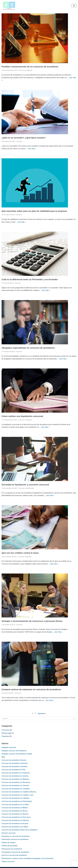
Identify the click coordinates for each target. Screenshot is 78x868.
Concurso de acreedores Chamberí (15, 767)
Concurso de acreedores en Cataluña (15, 798)
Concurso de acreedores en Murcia (15, 811)
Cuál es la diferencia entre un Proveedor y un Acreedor (30, 279)
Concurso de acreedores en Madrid (15, 808)
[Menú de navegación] (74, 6)
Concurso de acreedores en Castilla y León (17, 795)
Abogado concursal (9, 747)
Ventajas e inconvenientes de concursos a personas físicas (32, 621)
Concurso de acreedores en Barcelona (16, 782)
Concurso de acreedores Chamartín (15, 763)
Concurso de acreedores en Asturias (15, 776)
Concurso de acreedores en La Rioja (15, 805)
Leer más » (32, 149)
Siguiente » (42, 713)
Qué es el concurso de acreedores (14, 855)
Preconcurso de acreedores (12, 849)
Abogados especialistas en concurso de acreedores (28, 348)
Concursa (22, 70)
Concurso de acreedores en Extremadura (17, 801)
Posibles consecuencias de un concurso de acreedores (30, 67)
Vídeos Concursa (8, 862)
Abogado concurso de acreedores (14, 751)
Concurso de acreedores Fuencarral (15, 823)
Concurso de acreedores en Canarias (15, 785)
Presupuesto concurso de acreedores (15, 852)
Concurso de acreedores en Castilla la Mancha (19, 792)
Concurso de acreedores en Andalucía (16, 773)
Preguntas (29, 70)
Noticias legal (30, 488)
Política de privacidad (9, 846)
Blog (3, 757)
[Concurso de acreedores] (9, 6)
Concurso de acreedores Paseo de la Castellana (19, 830)
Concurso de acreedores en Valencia (15, 820)
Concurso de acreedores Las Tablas (15, 827)
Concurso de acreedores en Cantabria (16, 789)
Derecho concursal (8, 833)
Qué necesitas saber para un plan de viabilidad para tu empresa (34, 211)
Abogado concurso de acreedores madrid (17, 754)
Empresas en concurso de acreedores (16, 836)
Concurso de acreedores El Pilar (13, 770)
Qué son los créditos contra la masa (20, 553)
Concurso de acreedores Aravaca (14, 760)
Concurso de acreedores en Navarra (15, 814)
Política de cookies (8, 843)
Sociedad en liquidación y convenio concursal (25, 485)
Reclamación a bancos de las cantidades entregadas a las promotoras (27, 858)
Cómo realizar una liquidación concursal (22, 416)
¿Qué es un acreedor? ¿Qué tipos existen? (24, 138)
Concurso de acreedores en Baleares (15, 779)
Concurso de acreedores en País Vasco (16, 817)
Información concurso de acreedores (15, 839)
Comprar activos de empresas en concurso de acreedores (31, 689)
